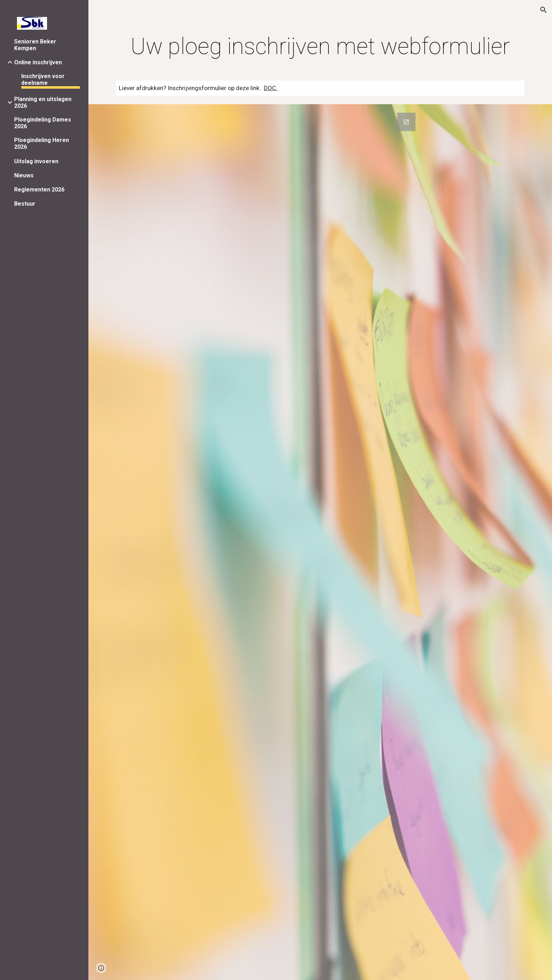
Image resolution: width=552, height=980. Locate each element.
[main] (320, 47)
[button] (544, 10)
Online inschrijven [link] (38, 62)
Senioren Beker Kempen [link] (35, 45)
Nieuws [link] (24, 175)
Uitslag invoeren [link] (36, 161)
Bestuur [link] (25, 204)
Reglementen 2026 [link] (39, 190)
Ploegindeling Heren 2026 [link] (42, 143)
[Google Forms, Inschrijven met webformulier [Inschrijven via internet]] (320, 542)
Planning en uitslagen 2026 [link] (43, 102)
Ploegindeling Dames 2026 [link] (43, 123)
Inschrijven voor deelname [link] (43, 79)
